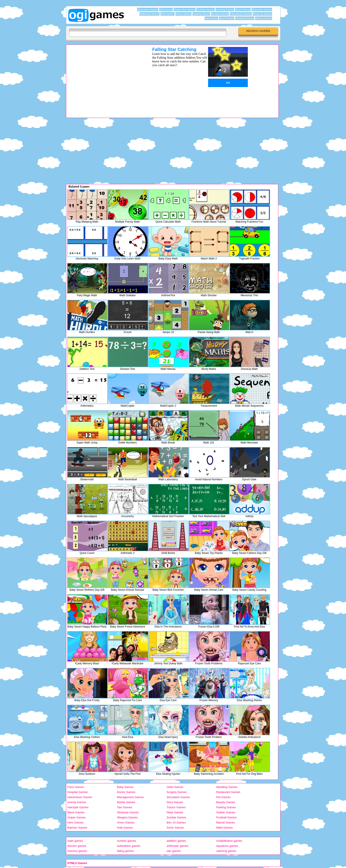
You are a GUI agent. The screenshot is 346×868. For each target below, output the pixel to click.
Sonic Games (175, 828)
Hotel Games (175, 787)
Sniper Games (76, 817)
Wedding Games (227, 787)
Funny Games (183, 14)
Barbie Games (126, 802)
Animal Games (77, 802)
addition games (176, 841)
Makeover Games (149, 14)
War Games (211, 18)
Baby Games (125, 787)
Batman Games (77, 828)
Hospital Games (77, 792)
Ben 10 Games (176, 822)
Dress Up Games (262, 14)
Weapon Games (127, 817)
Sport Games (227, 18)
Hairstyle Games (78, 807)
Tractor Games (176, 807)
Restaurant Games (228, 792)
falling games (125, 851)
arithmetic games (178, 846)
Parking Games (226, 807)
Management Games (130, 797)
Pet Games (223, 797)
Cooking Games (206, 9)
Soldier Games (226, 812)
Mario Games (76, 812)
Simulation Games (178, 797)
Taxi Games (125, 807)
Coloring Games (225, 9)
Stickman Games (128, 812)
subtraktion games (129, 846)
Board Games (243, 9)
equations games (227, 846)
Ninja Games (175, 812)
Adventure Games (262, 9)
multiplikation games (229, 841)
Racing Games (264, 18)
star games (174, 851)
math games (75, 841)
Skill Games (166, 9)
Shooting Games (245, 18)
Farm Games (76, 787)
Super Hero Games (185, 9)
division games (77, 846)
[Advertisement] (103, 78)
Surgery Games (177, 792)
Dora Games (175, 802)
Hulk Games (125, 828)
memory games (77, 851)
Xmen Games (126, 822)
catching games (226, 851)
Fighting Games (201, 14)
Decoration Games (148, 9)
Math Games (224, 828)
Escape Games (220, 14)
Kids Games (167, 14)
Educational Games (241, 14)
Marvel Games (226, 822)
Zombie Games (176, 817)
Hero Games (75, 822)
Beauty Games (226, 802)
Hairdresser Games (80, 797)
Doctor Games (126, 792)
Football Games (226, 817)
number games (127, 841)
